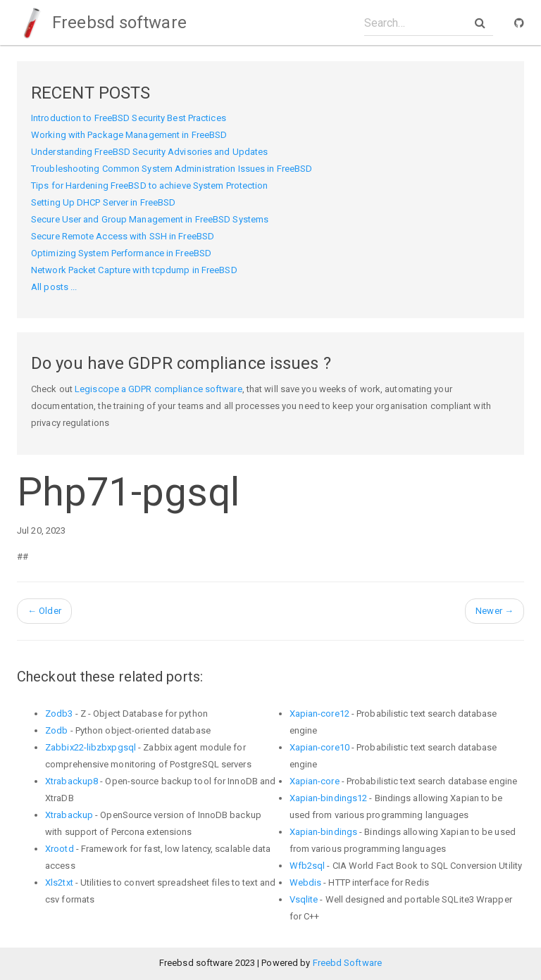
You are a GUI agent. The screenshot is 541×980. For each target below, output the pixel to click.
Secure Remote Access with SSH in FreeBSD (123, 236)
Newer (495, 611)
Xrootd (60, 849)
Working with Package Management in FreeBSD (129, 135)
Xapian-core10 (319, 747)
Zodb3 (59, 714)
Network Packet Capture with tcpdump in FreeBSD (134, 270)
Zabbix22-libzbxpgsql (91, 747)
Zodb (56, 730)
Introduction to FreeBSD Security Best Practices (129, 118)
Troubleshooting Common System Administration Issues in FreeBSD (172, 169)
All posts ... (54, 287)
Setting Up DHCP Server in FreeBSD (103, 202)
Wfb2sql (307, 866)
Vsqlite (304, 899)
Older (44, 611)
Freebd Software (348, 963)
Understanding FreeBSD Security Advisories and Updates (149, 152)
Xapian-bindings (324, 832)
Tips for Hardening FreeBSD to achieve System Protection (150, 186)
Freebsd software (102, 23)
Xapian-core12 (319, 714)
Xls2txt (59, 882)
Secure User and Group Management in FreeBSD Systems (150, 219)
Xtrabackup (69, 815)
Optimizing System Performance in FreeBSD (121, 253)
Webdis (306, 882)
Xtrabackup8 (71, 781)
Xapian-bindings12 (329, 798)
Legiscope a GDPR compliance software (158, 389)
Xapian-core (315, 781)
